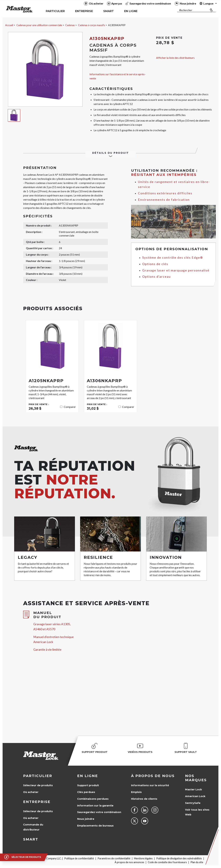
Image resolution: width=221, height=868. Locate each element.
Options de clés (155, 264)
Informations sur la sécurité (150, 785)
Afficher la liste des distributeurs (175, 58)
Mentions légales (143, 858)
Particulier (38, 776)
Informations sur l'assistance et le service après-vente (117, 76)
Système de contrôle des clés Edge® (173, 258)
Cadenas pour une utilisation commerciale (39, 25)
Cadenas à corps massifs (92, 25)
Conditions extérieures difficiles (165, 193)
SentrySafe (193, 803)
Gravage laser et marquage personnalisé (176, 270)
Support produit (88, 785)
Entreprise (37, 802)
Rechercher (186, 10)
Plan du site (197, 862)
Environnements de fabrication (164, 200)
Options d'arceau (157, 277)
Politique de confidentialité (79, 858)
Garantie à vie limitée (47, 650)
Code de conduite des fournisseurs (167, 862)
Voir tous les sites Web (197, 812)
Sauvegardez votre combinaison (99, 812)
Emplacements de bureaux (95, 826)
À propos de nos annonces (129, 862)
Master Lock (193, 789)
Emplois (136, 792)
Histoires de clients (144, 799)
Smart (31, 839)
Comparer (70, 407)
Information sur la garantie (95, 806)
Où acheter (31, 792)
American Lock (195, 796)
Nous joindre (86, 819)
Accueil (9, 25)
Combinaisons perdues (93, 799)
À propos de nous (153, 776)
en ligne (88, 776)
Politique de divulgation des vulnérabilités (179, 858)
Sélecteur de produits (38, 785)
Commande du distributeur (33, 827)
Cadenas (70, 25)
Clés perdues (86, 792)
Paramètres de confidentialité (114, 858)
